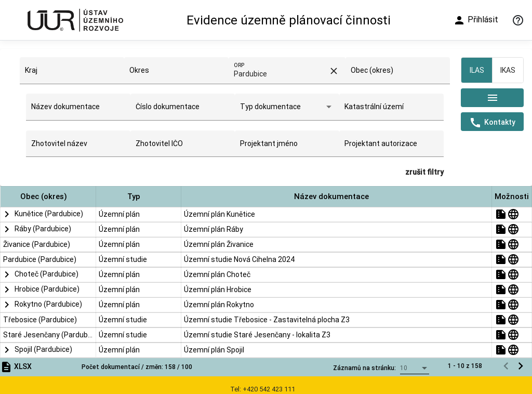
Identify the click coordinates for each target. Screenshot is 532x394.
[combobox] (72, 74)
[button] (48, 197)
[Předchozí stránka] (506, 215)
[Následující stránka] (521, 215)
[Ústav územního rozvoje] (75, 20)
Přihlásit (476, 20)
